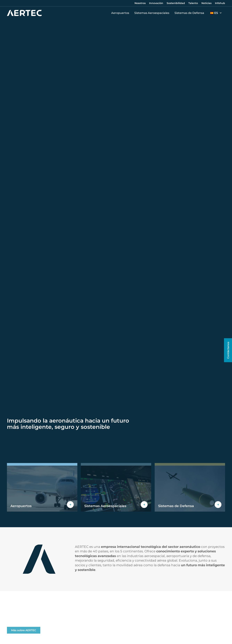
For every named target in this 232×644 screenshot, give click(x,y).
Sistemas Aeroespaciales (153, 13)
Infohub (220, 3)
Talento (193, 3)
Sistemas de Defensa (190, 13)
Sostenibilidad (176, 3)
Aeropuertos (121, 13)
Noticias (206, 3)
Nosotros (140, 3)
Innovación (156, 3)
